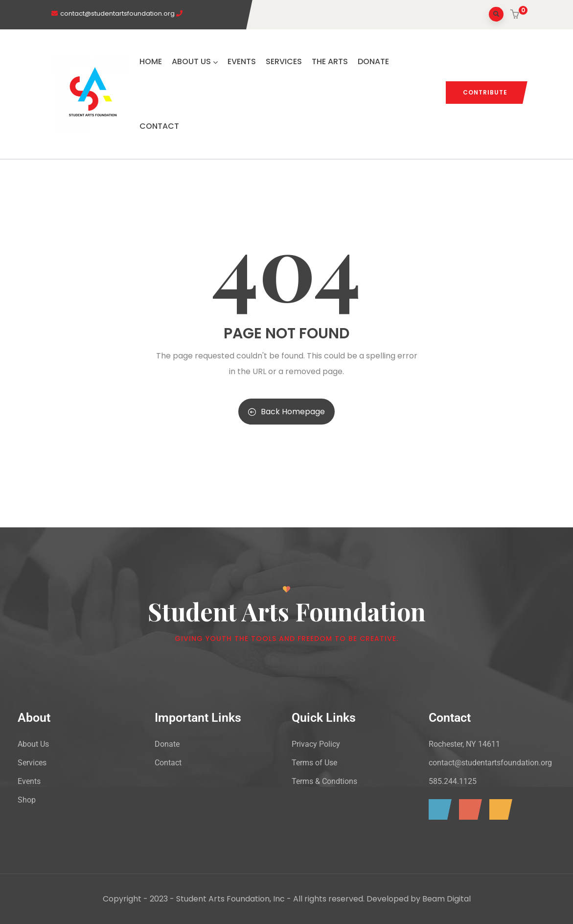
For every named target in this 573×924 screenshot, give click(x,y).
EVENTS (242, 61)
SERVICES (284, 61)
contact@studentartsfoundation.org (117, 13)
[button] (516, 15)
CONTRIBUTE (485, 92)
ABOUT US (195, 61)
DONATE (373, 61)
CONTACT (159, 126)
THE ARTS (330, 61)
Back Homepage (286, 412)
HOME (151, 61)
